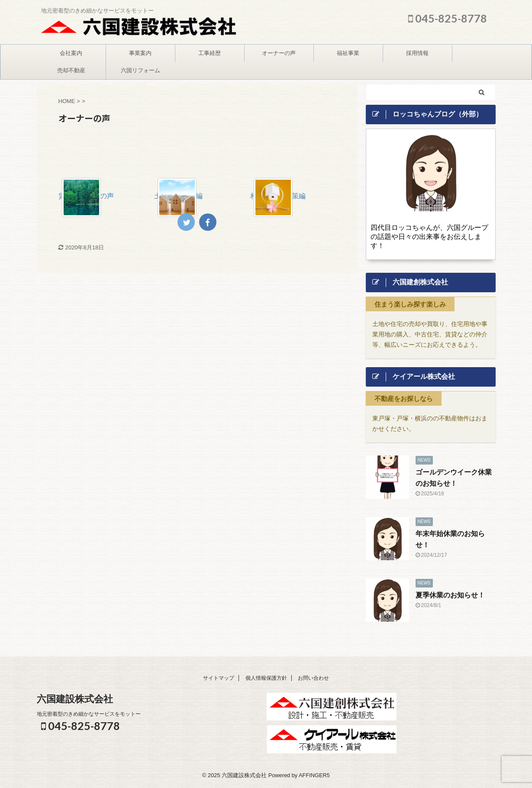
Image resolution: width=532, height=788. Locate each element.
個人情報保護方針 (266, 678)
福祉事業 (348, 53)
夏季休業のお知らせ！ (450, 595)
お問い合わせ (313, 678)
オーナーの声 (279, 53)
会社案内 (71, 53)
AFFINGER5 (314, 775)
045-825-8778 (448, 18)
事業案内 (140, 53)
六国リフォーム (140, 70)
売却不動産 (71, 70)
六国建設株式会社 (75, 699)
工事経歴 (210, 53)
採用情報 (417, 53)
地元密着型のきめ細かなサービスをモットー (89, 714)
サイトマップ (219, 678)
